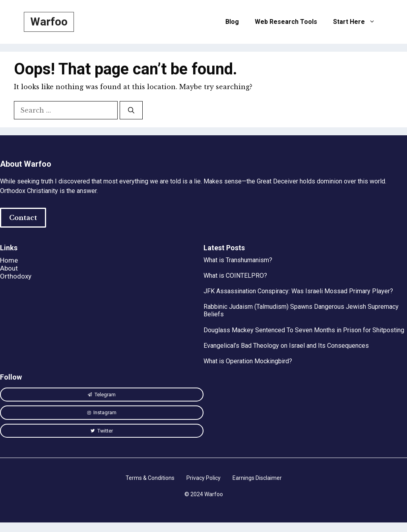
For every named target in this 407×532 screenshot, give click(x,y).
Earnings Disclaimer (257, 478)
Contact (23, 218)
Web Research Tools (286, 22)
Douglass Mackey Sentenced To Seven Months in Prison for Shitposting (304, 330)
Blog (232, 22)
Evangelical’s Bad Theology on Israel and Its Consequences (286, 346)
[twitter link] (102, 431)
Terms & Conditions (150, 478)
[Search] (131, 110)
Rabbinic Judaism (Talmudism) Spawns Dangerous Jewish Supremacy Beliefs (301, 310)
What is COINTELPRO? (235, 276)
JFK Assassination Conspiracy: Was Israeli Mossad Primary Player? (298, 291)
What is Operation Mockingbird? (248, 361)
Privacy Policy (203, 478)
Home (9, 260)
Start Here (358, 22)
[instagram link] (102, 395)
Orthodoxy (16, 276)
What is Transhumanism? (238, 260)
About (9, 268)
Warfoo (49, 22)
